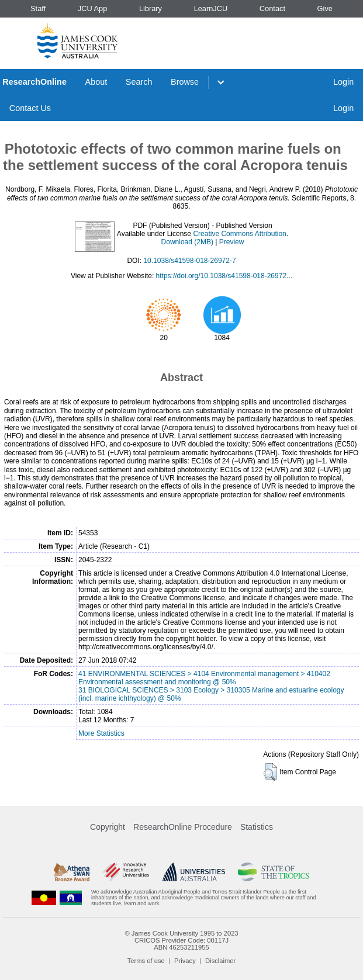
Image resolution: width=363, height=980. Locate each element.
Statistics (257, 827)
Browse (185, 82)
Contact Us (30, 108)
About (96, 82)
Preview (232, 242)
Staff (38, 8)
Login (343, 82)
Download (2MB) (187, 242)
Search (139, 82)
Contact (272, 8)
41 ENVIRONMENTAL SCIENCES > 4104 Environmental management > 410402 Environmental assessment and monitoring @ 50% (204, 678)
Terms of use (146, 961)
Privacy (185, 961)
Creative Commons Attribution (239, 234)
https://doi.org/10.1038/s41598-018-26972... (224, 276)
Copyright (108, 827)
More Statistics (101, 733)
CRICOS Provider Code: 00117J (181, 940)
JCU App (93, 8)
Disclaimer (220, 961)
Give (325, 8)
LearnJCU (211, 8)
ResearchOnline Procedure (183, 827)
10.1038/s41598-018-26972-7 (189, 261)
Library (151, 8)
